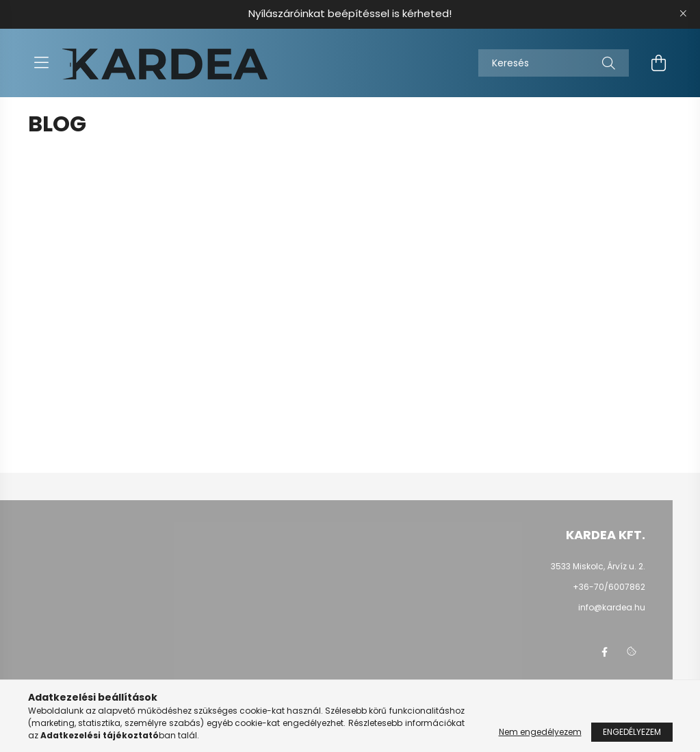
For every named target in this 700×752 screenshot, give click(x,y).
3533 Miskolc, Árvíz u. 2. (598, 566)
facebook (604, 652)
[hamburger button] (42, 63)
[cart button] (659, 63)
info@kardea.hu (612, 607)
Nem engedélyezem (540, 732)
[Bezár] (683, 14)
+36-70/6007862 (609, 587)
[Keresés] (554, 63)
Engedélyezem (632, 732)
